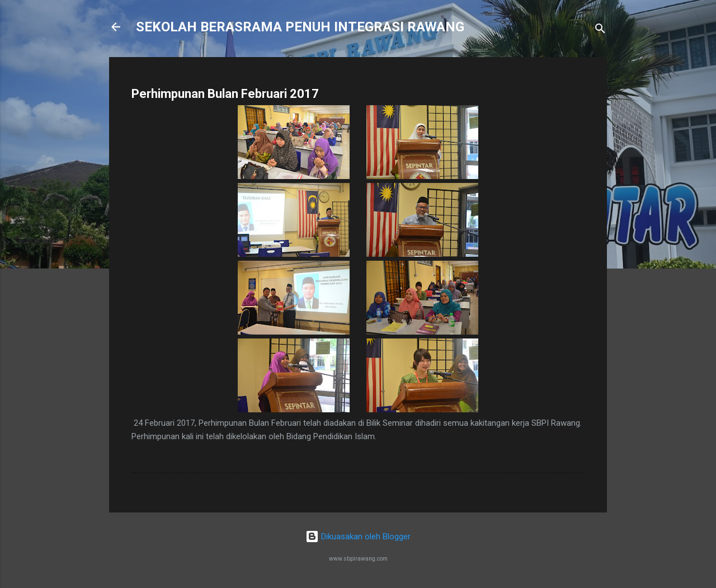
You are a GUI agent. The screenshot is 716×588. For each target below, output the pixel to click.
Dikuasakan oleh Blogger (358, 537)
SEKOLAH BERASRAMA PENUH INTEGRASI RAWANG (300, 27)
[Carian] (600, 30)
